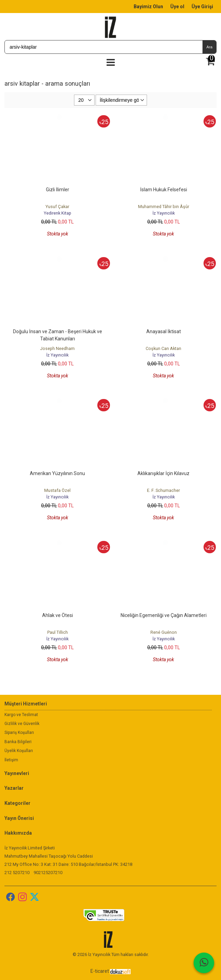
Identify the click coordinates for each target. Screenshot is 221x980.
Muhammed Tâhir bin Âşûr (164, 207)
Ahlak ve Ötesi (58, 615)
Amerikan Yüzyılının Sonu (57, 473)
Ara (209, 47)
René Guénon (164, 632)
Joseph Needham (57, 348)
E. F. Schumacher (163, 490)
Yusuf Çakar (57, 207)
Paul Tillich (58, 632)
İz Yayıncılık (164, 213)
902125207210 (48, 873)
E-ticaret (100, 971)
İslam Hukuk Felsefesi (164, 190)
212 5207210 (17, 873)
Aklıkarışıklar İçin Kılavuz (163, 473)
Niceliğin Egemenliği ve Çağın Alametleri (164, 615)
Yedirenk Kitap (58, 213)
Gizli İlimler (58, 190)
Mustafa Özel (57, 490)
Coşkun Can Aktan (163, 348)
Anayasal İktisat (164, 331)
